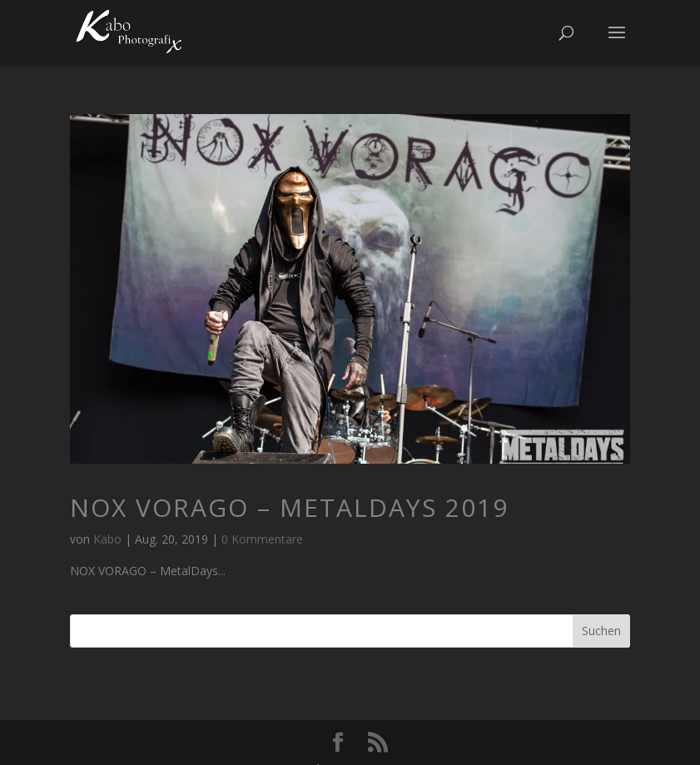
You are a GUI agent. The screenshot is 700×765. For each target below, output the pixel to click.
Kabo (107, 539)
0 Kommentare (262, 539)
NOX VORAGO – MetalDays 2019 (289, 507)
